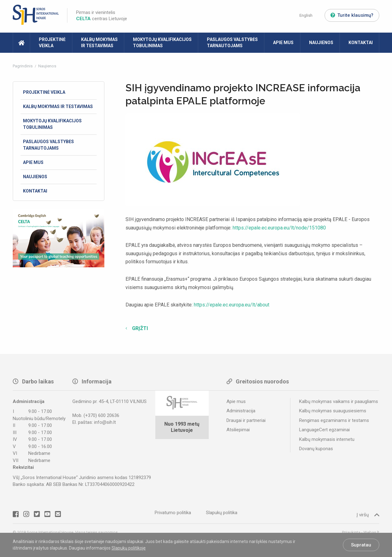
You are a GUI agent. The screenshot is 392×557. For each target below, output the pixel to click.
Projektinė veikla (52, 43)
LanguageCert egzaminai (324, 430)
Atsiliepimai (238, 430)
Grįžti (139, 328)
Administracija (241, 411)
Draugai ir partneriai (246, 420)
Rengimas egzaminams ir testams (334, 420)
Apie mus (283, 43)
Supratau (361, 545)
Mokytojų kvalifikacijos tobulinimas (162, 43)
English (306, 15)
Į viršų (368, 515)
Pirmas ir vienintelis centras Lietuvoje (102, 16)
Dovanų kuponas (316, 449)
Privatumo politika (173, 513)
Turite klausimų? (352, 15)
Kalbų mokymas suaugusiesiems (333, 411)
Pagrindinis (23, 66)
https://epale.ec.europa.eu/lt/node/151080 (279, 228)
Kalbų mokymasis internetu (327, 439)
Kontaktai (361, 43)
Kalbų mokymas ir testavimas (99, 43)
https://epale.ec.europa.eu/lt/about (232, 305)
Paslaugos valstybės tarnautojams (232, 43)
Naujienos (321, 43)
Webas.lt (371, 532)
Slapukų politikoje (129, 548)
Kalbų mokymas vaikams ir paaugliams (339, 401)
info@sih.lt (105, 422)
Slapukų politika (222, 513)
